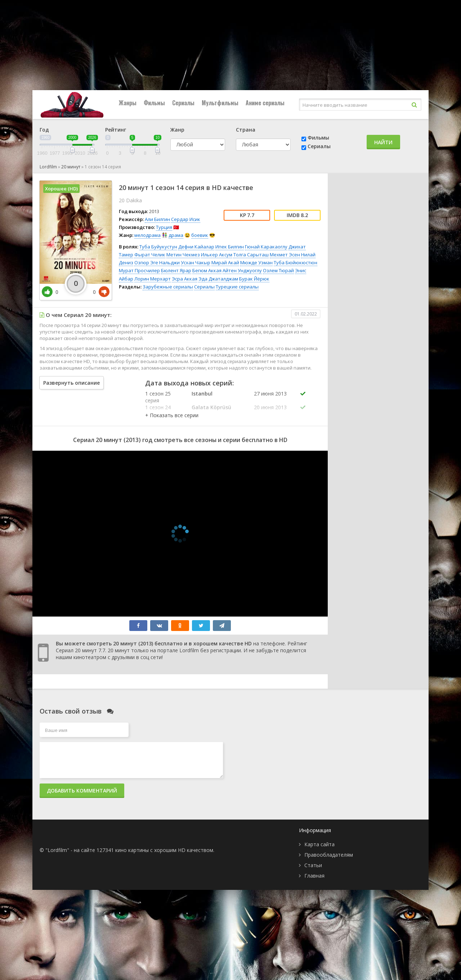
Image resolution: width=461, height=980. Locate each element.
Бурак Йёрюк (254, 279)
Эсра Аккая (185, 279)
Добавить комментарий (82, 791)
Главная (314, 876)
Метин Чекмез (183, 255)
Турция (164, 227)
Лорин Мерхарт (153, 279)
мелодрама (147, 235)
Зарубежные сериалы (168, 287)
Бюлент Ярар (176, 270)
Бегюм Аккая (207, 270)
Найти (383, 142)
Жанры (128, 103)
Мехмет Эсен (285, 255)
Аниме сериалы (265, 103)
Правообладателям (329, 855)
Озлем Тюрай (278, 270)
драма (176, 235)
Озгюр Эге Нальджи (157, 262)
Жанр (177, 130)
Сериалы (183, 103)
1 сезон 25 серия (158, 397)
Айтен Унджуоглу (242, 270)
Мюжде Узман (256, 262)
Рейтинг (116, 130)
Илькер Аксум (217, 255)
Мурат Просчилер (139, 270)
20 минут (71, 167)
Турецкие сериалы (237, 287)
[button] (172, 415)
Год (44, 130)
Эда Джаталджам (218, 279)
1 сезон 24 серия (158, 411)
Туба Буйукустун (158, 247)
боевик (200, 235)
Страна (246, 130)
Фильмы (154, 103)
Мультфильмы (220, 103)
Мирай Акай (225, 262)
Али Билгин (157, 219)
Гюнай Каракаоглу (266, 247)
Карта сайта (319, 844)
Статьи (313, 865)
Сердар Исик (186, 219)
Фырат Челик (150, 255)
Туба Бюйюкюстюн (296, 262)
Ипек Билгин (230, 247)
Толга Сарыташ (251, 255)
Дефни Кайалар (196, 247)
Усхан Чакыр (196, 262)
